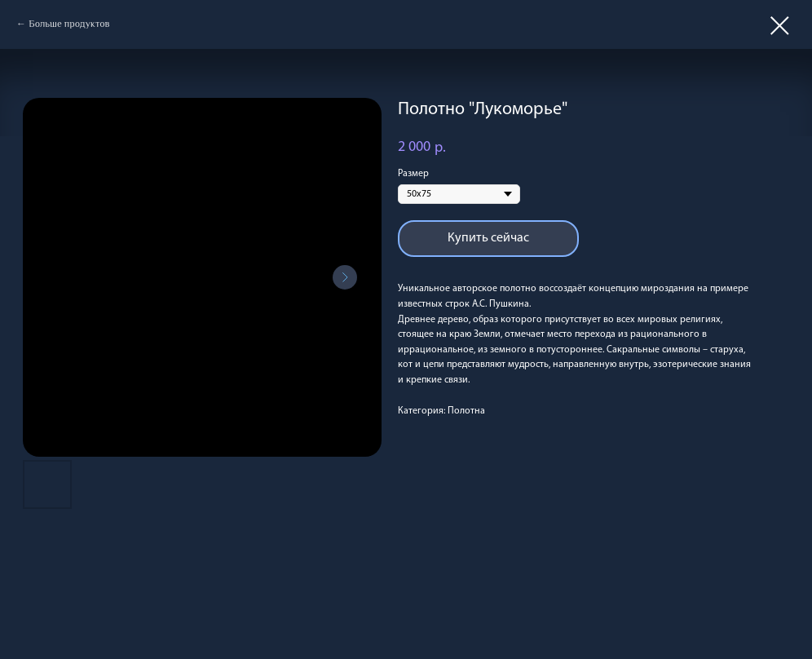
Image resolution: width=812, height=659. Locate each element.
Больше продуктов (69, 24)
